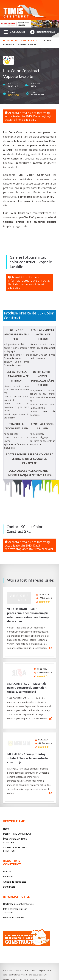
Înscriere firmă (42, 32)
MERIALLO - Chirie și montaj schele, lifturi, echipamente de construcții (27, 755)
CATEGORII (14, 32)
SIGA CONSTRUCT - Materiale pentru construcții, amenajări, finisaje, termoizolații (27, 686)
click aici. (30, 120)
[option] (29, 24)
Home (6, 41)
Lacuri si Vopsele (25, 41)
